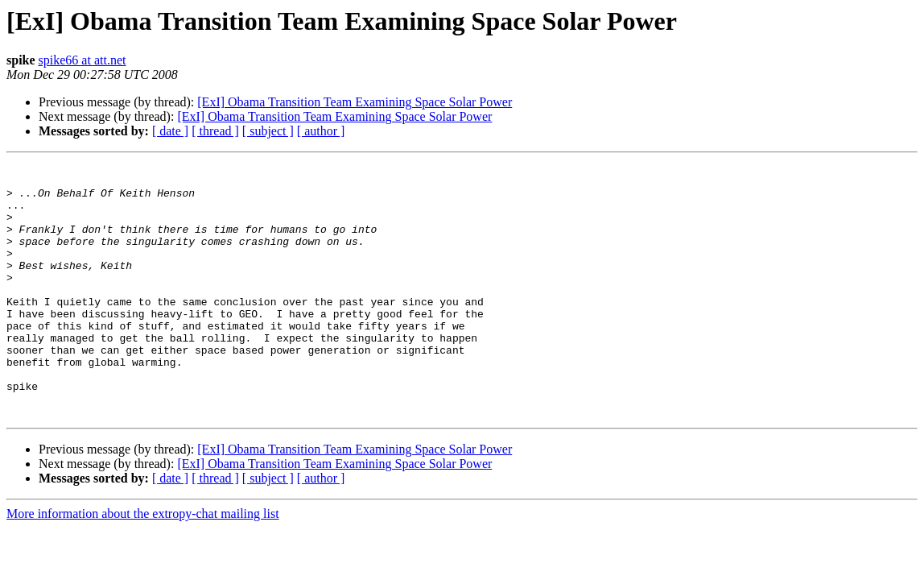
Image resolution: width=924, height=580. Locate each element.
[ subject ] (268, 131)
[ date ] (170, 131)
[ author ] (321, 131)
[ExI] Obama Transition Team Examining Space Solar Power (355, 102)
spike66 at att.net (82, 60)
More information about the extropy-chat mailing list (143, 564)
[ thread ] (215, 131)
